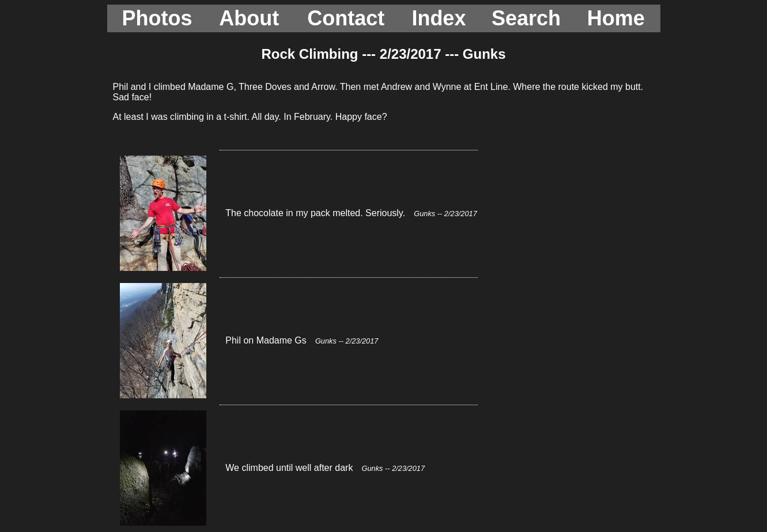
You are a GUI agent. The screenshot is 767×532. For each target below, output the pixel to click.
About (249, 18)
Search (526, 18)
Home (616, 18)
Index (439, 18)
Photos (157, 18)
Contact (346, 18)
